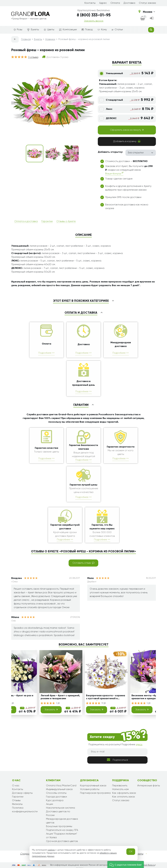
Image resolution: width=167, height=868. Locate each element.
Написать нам (120, 789)
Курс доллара (55, 801)
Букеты (33, 30)
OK (131, 852)
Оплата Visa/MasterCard (61, 786)
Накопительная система (60, 808)
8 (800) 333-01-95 (94, 15)
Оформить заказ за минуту (127, 130)
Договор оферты (22, 793)
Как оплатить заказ (123, 797)
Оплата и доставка (26, 221)
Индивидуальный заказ (59, 789)
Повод (87, 30)
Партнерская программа (95, 793)
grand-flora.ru (148, 865)
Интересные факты (149, 786)
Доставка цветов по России (58, 813)
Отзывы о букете (66, 221)
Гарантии (47, 221)
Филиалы (17, 804)
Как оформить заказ (124, 793)
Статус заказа (147, 3)
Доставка (129, 3)
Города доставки (56, 797)
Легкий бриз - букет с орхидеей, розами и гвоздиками (60, 697)
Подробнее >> (46, 353)
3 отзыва (33, 57)
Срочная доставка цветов (62, 841)
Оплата (115, 3)
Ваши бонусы (114, 173)
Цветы (49, 30)
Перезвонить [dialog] (120, 786)
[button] (126, 865)
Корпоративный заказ (93, 786)
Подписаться (117, 760)
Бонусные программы (59, 826)
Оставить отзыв (83, 563)
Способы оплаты (56, 793)
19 (104, 703)
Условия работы (90, 789)
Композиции (68, 30)
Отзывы (16, 801)
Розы (18, 30)
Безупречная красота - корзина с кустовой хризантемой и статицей (106, 698)
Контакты (90, 3)
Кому (102, 30)
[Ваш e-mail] (117, 752)
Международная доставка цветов (62, 821)
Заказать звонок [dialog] (94, 21)
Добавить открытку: (110, 152)
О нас (16, 786)
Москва (149, 12)
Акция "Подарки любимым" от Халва (62, 836)
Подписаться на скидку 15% (62, 830)
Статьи (117, 30)
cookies (51, 850)
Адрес (103, 3)
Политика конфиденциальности (25, 810)
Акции (50, 804)
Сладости (26, 854)
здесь (139, 745)
